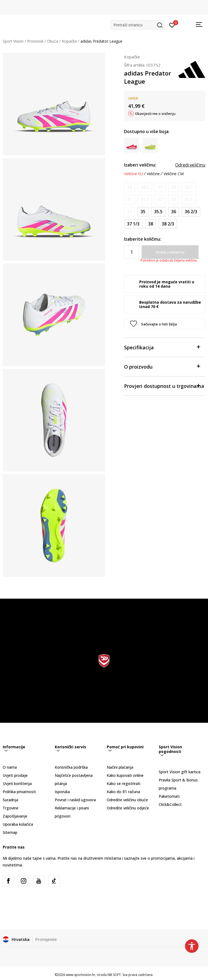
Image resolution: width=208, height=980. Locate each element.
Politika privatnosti (19, 792)
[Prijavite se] (172, 25)
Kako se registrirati (123, 783)
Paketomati (169, 796)
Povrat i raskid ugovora (75, 800)
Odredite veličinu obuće (127, 800)
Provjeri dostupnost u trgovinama (164, 386)
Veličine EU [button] (134, 174)
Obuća (53, 41)
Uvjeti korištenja (17, 783)
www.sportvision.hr (81, 975)
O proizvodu (162, 366)
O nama (10, 767)
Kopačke (69, 41)
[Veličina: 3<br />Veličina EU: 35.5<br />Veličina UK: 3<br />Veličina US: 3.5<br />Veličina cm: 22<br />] (158, 212)
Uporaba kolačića (18, 824)
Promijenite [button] (46, 939)
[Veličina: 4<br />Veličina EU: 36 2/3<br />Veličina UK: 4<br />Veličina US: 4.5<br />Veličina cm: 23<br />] (191, 212)
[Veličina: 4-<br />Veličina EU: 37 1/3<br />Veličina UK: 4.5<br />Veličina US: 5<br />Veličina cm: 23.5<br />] (133, 224)
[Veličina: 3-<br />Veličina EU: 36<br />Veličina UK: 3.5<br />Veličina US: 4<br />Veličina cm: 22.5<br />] (174, 212)
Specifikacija (162, 347)
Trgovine (11, 808)
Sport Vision (13, 41)
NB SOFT (114, 975)
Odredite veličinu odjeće (128, 808)
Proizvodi (35, 41)
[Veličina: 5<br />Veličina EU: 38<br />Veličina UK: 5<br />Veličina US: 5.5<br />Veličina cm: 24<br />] (151, 224)
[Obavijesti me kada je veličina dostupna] (129, 187)
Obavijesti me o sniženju (155, 114)
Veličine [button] (153, 174)
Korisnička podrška (71, 767)
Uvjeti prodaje (15, 775)
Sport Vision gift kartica (180, 772)
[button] (138, 25)
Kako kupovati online (125, 775)
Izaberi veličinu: (140, 165)
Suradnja (10, 800)
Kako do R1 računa (123, 792)
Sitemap (10, 832)
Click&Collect (170, 804)
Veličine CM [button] (174, 174)
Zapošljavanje (15, 816)
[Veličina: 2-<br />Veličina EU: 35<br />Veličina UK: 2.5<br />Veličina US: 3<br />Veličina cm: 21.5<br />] (143, 212)
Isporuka (62, 792)
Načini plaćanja (120, 767)
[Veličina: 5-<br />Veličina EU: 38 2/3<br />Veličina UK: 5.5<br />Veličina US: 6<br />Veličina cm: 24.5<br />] (168, 224)
